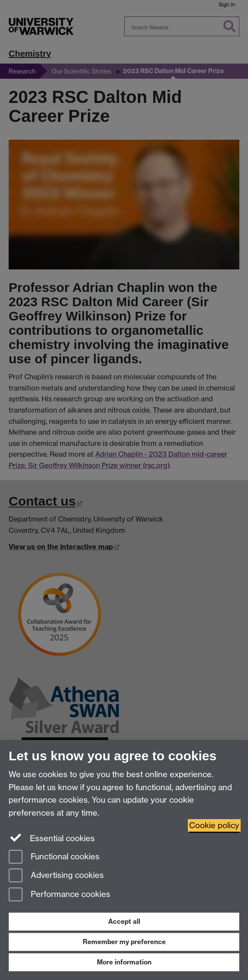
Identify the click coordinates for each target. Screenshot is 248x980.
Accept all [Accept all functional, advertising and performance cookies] (124, 921)
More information (124, 962)
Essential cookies (52, 838)
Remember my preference (124, 942)
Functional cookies (54, 857)
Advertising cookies (56, 876)
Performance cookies (60, 895)
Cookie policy (214, 825)
